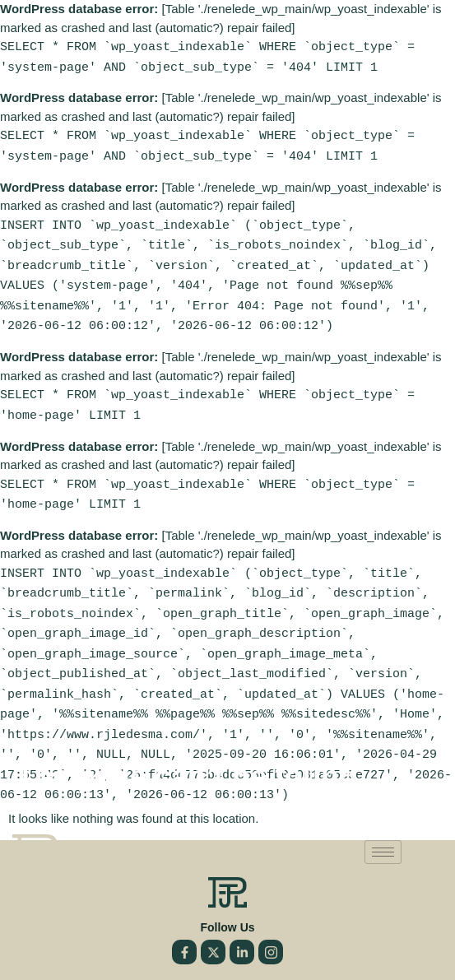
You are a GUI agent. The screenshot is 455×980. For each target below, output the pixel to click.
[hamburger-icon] (383, 831)
